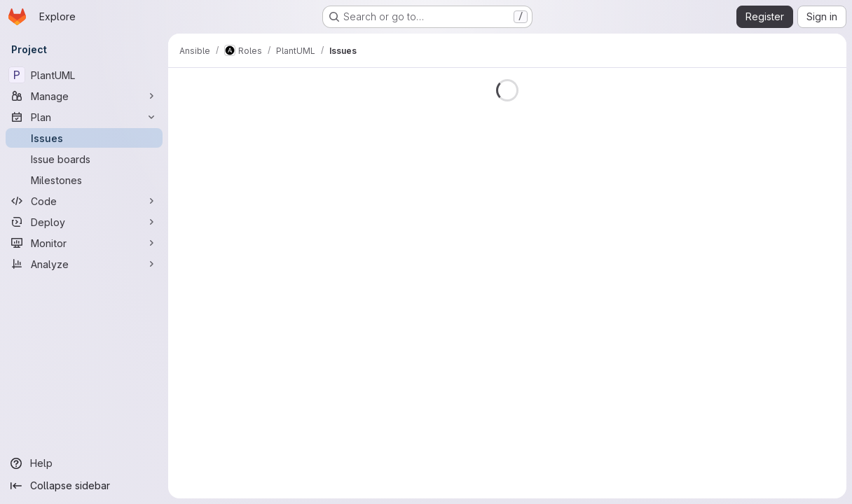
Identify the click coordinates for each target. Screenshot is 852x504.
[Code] (84, 201)
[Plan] (84, 117)
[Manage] (84, 96)
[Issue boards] (84, 159)
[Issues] (84, 138)
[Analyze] (84, 264)
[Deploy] (84, 222)
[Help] (84, 463)
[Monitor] (84, 243)
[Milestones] (84, 180)
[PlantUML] (84, 75)
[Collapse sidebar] (84, 486)
